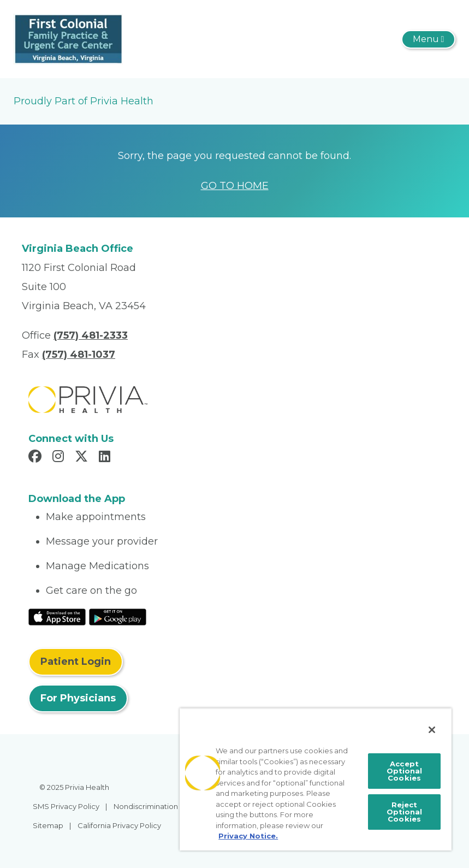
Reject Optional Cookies (405, 812)
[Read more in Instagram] (60, 458)
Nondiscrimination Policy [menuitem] (157, 806)
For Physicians (78, 698)
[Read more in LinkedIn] (106, 458)
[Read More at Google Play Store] (118, 616)
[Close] (432, 730)
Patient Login (76, 662)
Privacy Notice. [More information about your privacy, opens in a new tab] (248, 836)
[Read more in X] (83, 458)
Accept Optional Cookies (405, 771)
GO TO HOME (235, 186)
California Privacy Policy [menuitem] (119, 825)
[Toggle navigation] (428, 39)
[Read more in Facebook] (37, 458)
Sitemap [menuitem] (48, 825)
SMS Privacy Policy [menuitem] (66, 806)
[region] (316, 779)
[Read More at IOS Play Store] (57, 616)
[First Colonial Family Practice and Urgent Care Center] (68, 38)
